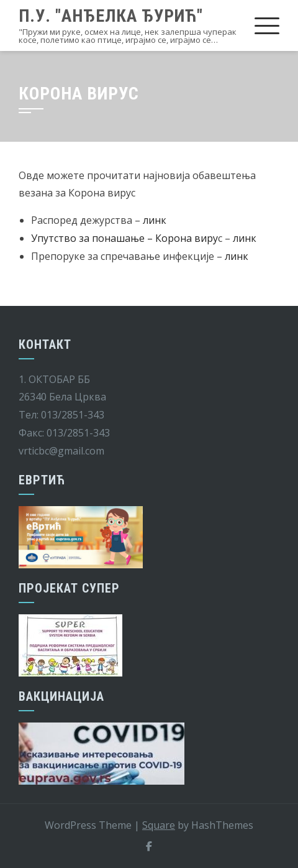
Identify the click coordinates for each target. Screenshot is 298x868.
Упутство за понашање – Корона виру (124, 238)
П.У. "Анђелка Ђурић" (111, 16)
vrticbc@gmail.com (61, 451)
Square (159, 825)
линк (155, 220)
